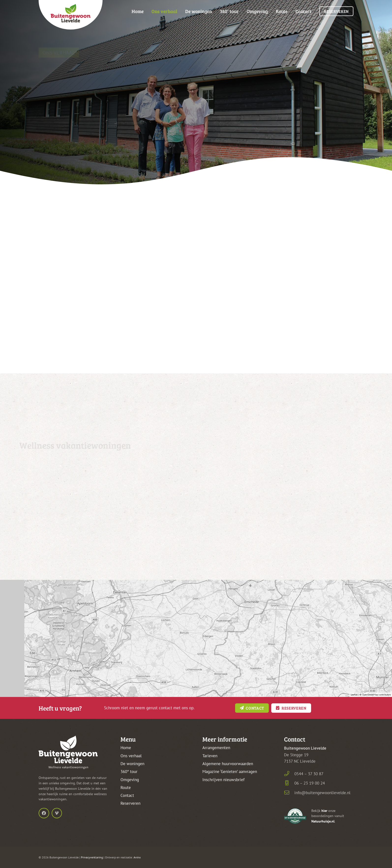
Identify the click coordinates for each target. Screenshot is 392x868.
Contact (127, 795)
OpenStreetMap (370, 695)
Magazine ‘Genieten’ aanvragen (230, 772)
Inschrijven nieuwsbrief (223, 780)
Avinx (137, 857)
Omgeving (130, 780)
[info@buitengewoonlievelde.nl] (289, 793)
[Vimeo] (57, 813)
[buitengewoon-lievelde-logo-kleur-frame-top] (71, 15)
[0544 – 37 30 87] (289, 774)
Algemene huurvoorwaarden (228, 764)
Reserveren (130, 803)
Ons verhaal (131, 756)
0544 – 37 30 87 (309, 774)
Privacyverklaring (92, 857)
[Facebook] (44, 813)
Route (126, 788)
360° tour (129, 772)
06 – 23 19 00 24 (310, 783)
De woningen (132, 764)
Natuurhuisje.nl (323, 821)
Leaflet (354, 695)
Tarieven (210, 756)
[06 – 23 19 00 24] (289, 783)
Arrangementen (216, 748)
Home (126, 748)
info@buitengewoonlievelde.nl (322, 793)
